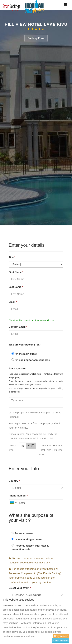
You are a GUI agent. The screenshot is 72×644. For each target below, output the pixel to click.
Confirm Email (18, 327)
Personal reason (23, 533)
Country (14, 481)
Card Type (13, 579)
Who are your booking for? (25, 345)
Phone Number (18, 496)
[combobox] (13, 503)
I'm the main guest (24, 354)
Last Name (16, 287)
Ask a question (17, 368)
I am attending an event (27, 539)
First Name (16, 272)
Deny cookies (61, 636)
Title (12, 257)
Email (13, 302)
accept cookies (60, 641)
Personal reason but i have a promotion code (30, 547)
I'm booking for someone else (31, 360)
